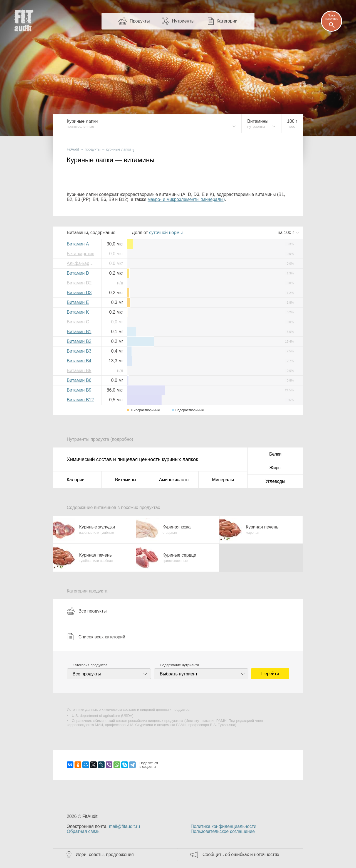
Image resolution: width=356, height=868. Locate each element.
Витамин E (78, 302)
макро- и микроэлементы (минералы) (186, 199)
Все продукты (87, 611)
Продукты (140, 21)
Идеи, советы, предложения (105, 855)
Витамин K (78, 312)
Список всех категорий (96, 637)
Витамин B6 (79, 380)
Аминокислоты (174, 480)
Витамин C (78, 322)
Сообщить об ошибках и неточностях (241, 855)
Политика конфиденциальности (223, 826)
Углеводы (275, 481)
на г (286, 233)
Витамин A (78, 244)
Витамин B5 (79, 371)
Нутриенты (183, 21)
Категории (227, 21)
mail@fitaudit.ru (124, 826)
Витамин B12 (80, 400)
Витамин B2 (79, 341)
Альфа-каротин (82, 263)
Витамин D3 (79, 293)
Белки (275, 454)
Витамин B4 (79, 361)
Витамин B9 (79, 390)
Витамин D (78, 273)
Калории (76, 480)
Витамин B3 (79, 351)
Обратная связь (83, 831)
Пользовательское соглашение (222, 831)
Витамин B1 (79, 332)
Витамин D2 (79, 283)
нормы (166, 233)
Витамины (126, 480)
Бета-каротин (81, 254)
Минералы (223, 480)
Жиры (275, 468)
